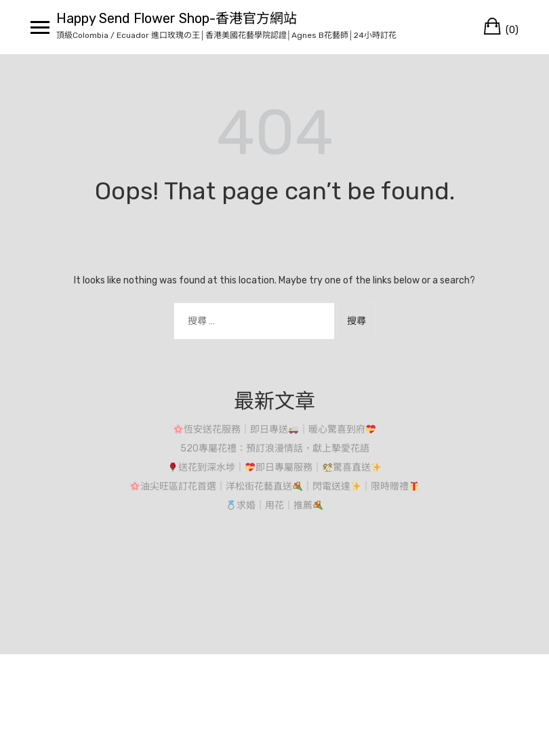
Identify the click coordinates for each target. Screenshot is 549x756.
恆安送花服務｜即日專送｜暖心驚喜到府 (274, 430)
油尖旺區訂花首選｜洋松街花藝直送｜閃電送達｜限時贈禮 (274, 486)
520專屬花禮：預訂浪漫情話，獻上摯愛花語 (275, 449)
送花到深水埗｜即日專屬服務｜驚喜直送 (274, 467)
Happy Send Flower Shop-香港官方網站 (177, 18)
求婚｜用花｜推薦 (274, 505)
